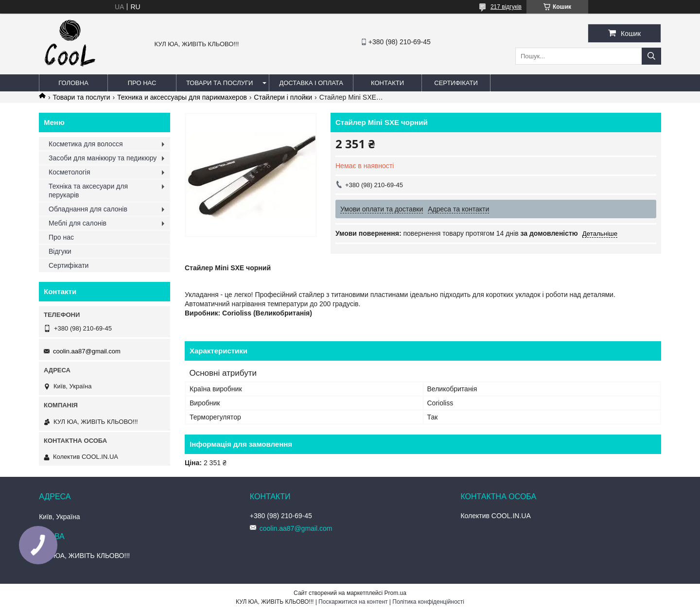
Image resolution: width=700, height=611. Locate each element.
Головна (73, 83)
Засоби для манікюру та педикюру (103, 158)
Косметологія (70, 172)
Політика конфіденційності (428, 602)
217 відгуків (506, 7)
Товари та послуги (219, 83)
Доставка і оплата (311, 83)
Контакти (387, 83)
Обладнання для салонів (88, 209)
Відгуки (60, 251)
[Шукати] (651, 56)
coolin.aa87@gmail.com (87, 351)
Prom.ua (395, 593)
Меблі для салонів (78, 223)
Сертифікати (456, 83)
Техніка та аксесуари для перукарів (88, 191)
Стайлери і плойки (283, 97)
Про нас (142, 83)
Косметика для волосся (86, 144)
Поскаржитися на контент (353, 602)
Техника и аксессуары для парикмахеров (182, 97)
